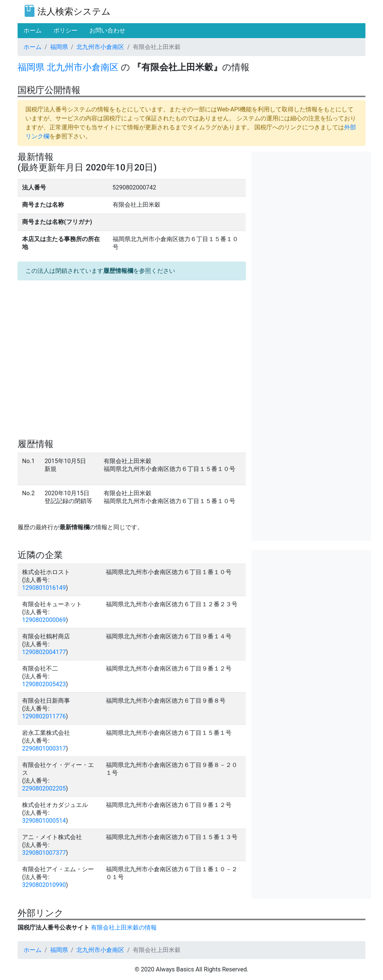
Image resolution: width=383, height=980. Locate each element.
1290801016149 (44, 588)
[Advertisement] (311, 198)
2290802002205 (44, 788)
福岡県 (59, 47)
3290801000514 (44, 821)
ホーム (33, 47)
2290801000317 (44, 748)
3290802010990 (44, 885)
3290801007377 (44, 853)
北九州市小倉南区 (100, 47)
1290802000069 (44, 620)
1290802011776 (44, 716)
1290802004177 (44, 652)
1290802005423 (44, 684)
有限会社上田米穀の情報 (124, 927)
